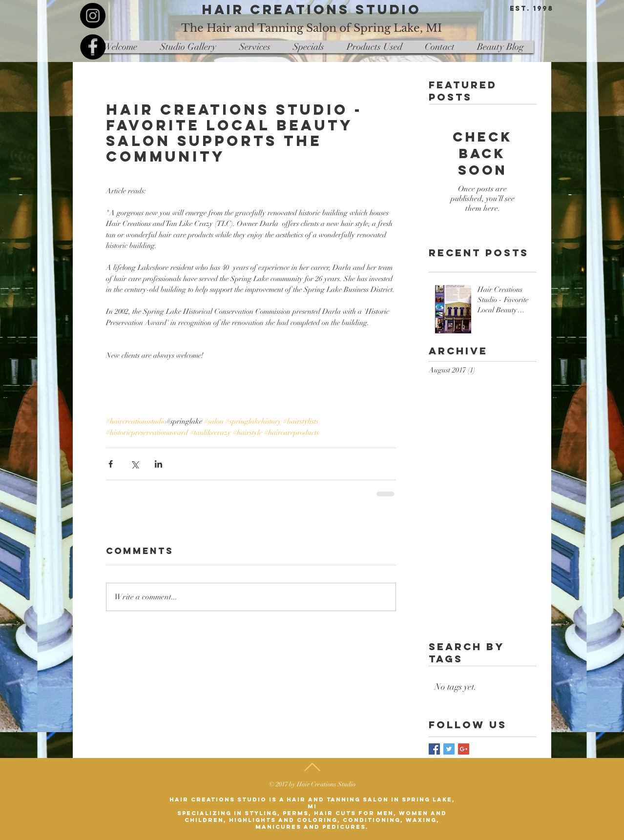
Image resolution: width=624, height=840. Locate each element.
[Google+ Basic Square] (464, 749)
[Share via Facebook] (111, 464)
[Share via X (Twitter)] (135, 464)
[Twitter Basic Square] (449, 749)
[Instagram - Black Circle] (93, 16)
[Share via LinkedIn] (158, 464)
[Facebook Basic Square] (434, 749)
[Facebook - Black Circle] (93, 47)
